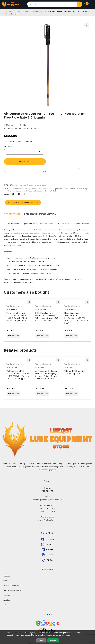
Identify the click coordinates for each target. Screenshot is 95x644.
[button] (87, 24)
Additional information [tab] (40, 204)
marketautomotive (31, 180)
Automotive (48, 178)
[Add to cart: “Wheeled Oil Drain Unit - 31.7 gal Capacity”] (74, 384)
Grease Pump (82, 178)
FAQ (4, 596)
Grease (12, 11)
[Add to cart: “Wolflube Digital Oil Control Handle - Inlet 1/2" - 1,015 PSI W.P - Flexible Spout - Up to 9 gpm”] (16, 384)
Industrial (8, 180)
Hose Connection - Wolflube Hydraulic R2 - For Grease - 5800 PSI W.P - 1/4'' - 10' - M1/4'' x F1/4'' (76, 308)
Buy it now (70, 161)
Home (4, 11)
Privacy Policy (9, 586)
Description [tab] (12, 204)
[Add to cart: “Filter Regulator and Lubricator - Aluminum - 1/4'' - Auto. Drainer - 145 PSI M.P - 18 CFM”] (45, 326)
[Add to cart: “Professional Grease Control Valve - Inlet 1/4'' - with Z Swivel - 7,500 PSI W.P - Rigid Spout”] (16, 326)
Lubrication (17, 180)
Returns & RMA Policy (12, 581)
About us (6, 567)
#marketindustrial (17, 178)
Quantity (8, 146)
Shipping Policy (9, 591)
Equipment (58, 178)
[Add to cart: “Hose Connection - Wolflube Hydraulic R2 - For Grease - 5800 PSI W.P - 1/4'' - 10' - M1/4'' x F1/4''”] (74, 326)
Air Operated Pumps (34, 178)
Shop (5, 571)
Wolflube (54, 180)
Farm (66, 178)
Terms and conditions (12, 576)
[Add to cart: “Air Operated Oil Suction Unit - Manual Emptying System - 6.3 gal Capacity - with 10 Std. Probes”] (45, 384)
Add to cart (25, 161)
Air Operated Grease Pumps (30, 11)
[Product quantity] (25, 151)
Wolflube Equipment (27, 128)
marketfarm (44, 180)
